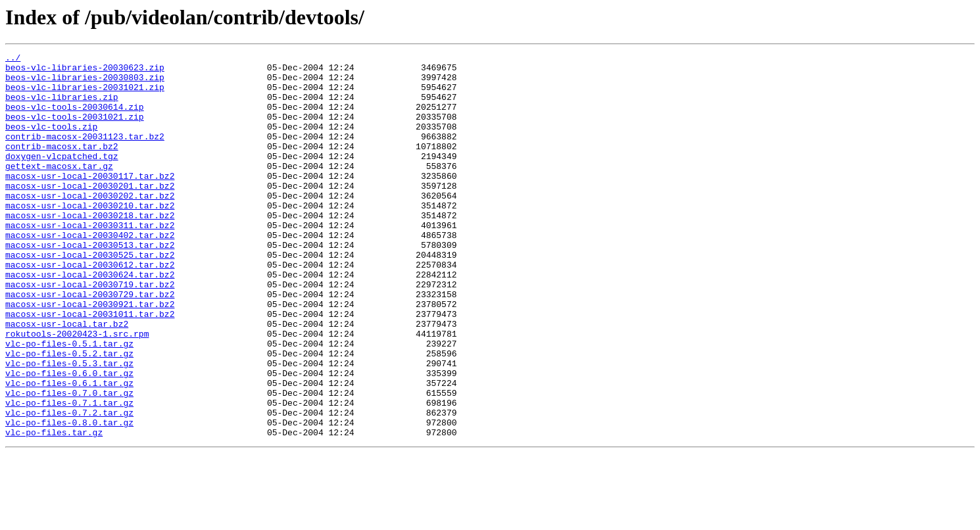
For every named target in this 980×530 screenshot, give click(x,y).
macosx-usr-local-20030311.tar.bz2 (90, 260)
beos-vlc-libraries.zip (62, 107)
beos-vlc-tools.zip (51, 142)
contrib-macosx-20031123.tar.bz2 (85, 154)
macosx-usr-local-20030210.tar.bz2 (90, 237)
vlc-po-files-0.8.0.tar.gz (69, 497)
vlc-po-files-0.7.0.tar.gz (69, 462)
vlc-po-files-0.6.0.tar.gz (69, 438)
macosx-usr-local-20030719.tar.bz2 (90, 331)
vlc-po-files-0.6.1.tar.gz (69, 450)
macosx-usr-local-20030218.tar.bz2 (90, 249)
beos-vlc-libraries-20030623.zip (85, 71)
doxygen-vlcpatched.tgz (62, 178)
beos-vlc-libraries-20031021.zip (85, 95)
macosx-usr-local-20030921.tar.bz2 (90, 355)
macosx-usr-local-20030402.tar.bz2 (90, 272)
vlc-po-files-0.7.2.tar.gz (69, 485)
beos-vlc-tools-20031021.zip (75, 130)
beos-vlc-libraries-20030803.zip (85, 83)
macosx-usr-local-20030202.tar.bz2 (90, 225)
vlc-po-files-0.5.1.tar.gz (69, 402)
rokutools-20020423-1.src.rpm (77, 391)
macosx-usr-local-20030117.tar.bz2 (90, 201)
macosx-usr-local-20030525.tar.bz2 (90, 296)
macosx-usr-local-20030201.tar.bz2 (90, 213)
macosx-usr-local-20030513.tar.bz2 (90, 284)
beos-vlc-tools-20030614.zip (75, 118)
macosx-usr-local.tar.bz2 (67, 379)
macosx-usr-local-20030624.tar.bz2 (90, 320)
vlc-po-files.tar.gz (54, 509)
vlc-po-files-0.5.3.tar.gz (69, 426)
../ (13, 59)
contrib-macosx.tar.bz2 (62, 166)
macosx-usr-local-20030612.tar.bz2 (90, 308)
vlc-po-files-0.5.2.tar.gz (69, 414)
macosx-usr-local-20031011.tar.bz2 (90, 367)
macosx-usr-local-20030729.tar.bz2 (90, 343)
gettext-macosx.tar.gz (59, 189)
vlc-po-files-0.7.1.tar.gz (69, 473)
